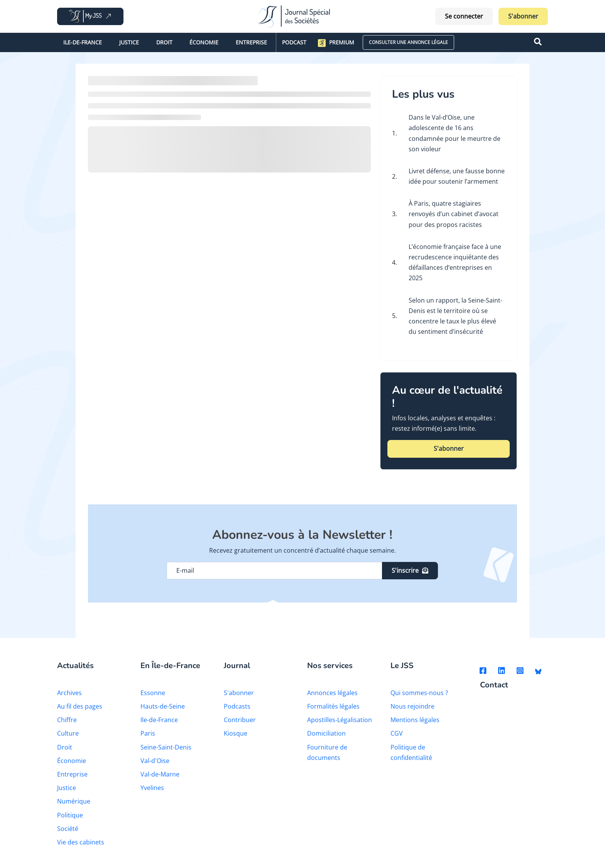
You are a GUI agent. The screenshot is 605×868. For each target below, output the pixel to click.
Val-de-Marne (160, 774)
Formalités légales (333, 706)
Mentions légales (415, 720)
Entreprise (251, 42)
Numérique (74, 801)
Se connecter (464, 16)
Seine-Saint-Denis (166, 747)
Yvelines (152, 788)
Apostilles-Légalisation (340, 720)
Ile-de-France (83, 42)
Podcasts (237, 706)
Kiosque (236, 733)
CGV (397, 733)
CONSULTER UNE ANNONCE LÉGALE (408, 42)
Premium (336, 43)
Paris (148, 733)
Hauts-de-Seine (163, 706)
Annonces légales (332, 693)
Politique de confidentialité (411, 752)
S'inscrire (410, 570)
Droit (164, 42)
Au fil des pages (80, 706)
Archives (69, 693)
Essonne (153, 693)
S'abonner (523, 16)
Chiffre (67, 720)
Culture (68, 733)
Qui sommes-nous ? (419, 693)
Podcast (294, 42)
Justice (129, 42)
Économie (204, 42)
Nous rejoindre (412, 706)
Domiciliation (326, 733)
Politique (70, 815)
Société (68, 829)
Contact (494, 685)
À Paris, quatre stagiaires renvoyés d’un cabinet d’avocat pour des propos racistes (454, 214)
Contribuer (240, 720)
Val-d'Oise (155, 761)
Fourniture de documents (327, 752)
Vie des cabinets (81, 842)
